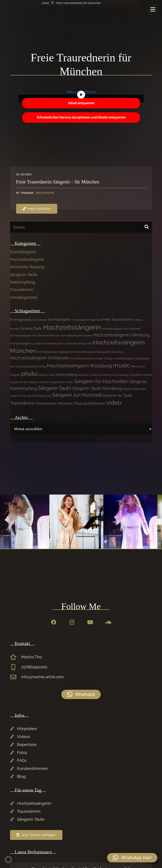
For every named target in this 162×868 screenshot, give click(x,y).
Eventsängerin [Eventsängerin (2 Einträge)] (59, 320)
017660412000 (34, 667)
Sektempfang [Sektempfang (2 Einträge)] (66, 375)
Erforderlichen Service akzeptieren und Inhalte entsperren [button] (81, 117)
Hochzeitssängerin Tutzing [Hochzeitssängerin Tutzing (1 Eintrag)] (31, 366)
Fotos (22, 753)
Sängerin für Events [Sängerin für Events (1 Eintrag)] (62, 382)
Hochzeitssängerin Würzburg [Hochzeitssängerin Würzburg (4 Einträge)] (79, 366)
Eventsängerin (23, 252)
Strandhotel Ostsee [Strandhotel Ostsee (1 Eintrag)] (140, 375)
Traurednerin (45, 193)
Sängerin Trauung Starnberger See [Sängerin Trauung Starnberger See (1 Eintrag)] (31, 396)
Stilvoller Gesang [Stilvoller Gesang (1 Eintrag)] (88, 375)
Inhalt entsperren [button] (81, 103)
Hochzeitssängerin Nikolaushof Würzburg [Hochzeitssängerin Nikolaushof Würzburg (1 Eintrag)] (99, 352)
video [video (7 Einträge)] (114, 402)
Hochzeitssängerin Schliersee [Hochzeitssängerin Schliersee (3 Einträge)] (39, 358)
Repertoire (27, 745)
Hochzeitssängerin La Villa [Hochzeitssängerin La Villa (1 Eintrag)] (25, 343)
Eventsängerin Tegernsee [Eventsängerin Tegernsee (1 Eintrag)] (87, 320)
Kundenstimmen (32, 768)
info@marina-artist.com (43, 677)
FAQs (22, 760)
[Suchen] (81, 227)
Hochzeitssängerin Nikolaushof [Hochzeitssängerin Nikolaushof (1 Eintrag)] (55, 352)
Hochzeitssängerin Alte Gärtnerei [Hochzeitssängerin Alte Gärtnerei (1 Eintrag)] (121, 329)
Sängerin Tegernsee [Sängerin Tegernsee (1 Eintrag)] (134, 389)
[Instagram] (72, 622)
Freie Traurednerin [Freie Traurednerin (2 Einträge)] (117, 320)
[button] (81, 694)
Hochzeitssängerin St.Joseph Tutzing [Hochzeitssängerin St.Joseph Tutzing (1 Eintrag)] (91, 358)
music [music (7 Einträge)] (121, 365)
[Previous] (160, 522)
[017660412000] (16, 667)
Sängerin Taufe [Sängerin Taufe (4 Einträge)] (54, 388)
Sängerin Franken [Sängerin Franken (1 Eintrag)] (39, 382)
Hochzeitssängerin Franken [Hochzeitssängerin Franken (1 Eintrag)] (76, 335)
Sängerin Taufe (24, 275)
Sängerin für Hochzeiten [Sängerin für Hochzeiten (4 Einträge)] (101, 381)
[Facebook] (54, 622)
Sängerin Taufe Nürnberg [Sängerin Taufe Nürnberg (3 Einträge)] (97, 388)
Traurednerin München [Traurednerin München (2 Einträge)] (54, 403)
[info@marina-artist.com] (16, 677)
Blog (21, 776)
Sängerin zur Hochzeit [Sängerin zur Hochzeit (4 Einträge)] (77, 395)
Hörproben (27, 729)
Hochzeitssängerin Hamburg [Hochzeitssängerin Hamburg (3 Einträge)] (121, 335)
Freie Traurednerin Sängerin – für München (58, 182)
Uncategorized (24, 297)
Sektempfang (23, 282)
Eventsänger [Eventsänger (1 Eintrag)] (40, 320)
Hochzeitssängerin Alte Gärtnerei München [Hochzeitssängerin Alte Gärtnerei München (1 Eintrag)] (35, 335)
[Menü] (153, 9)
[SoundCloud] (108, 622)
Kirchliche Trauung (27, 267)
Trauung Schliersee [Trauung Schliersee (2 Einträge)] (89, 403)
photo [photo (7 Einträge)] (29, 374)
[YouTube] (90, 622)
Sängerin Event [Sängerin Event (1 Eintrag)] (19, 382)
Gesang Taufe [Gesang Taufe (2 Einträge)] (31, 328)
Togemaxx (27, 193)
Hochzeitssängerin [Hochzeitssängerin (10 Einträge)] (72, 327)
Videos (23, 737)
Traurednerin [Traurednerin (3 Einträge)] (23, 403)
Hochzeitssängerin (27, 259)
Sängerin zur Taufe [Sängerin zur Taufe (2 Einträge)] (117, 395)
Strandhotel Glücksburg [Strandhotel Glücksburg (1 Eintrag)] (114, 375)
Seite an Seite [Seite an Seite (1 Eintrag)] (47, 375)
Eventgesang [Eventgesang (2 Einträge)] (21, 320)
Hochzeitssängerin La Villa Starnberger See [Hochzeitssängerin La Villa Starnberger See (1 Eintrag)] (67, 343)
